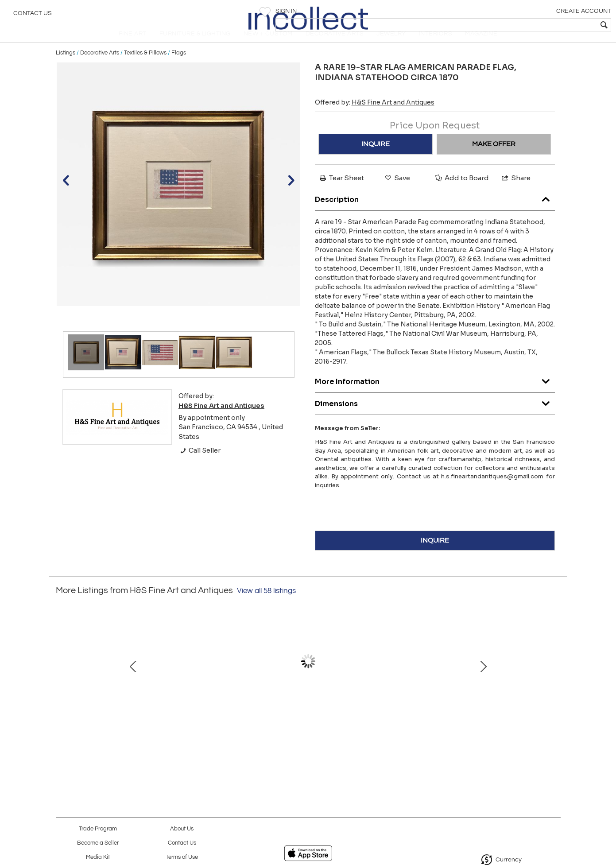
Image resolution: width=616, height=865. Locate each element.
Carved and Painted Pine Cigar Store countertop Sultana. (306, 725)
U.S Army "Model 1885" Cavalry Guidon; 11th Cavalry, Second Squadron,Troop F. (399, 725)
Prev (62, 680)
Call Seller (200, 465)
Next (554, 680)
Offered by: (375, 117)
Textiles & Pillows (145, 67)
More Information (435, 394)
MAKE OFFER (494, 159)
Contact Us (33, 16)
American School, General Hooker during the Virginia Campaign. (213, 725)
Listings (66, 67)
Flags (179, 67)
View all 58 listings (266, 605)
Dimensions (435, 417)
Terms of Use (182, 857)
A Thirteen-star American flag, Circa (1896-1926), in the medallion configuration (120, 725)
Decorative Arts (100, 67)
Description (435, 212)
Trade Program (98, 829)
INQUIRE (376, 159)
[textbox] (545, 25)
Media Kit (98, 857)
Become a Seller (98, 843)
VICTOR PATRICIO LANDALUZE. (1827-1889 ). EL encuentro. (492, 725)
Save (397, 192)
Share (515, 192)
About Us (182, 829)
